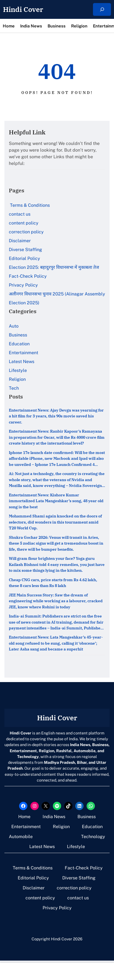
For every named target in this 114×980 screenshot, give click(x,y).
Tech (14, 388)
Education (19, 344)
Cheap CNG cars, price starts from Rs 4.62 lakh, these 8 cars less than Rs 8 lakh (53, 583)
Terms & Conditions (29, 205)
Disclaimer (20, 241)
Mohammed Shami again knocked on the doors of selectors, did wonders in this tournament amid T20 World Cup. (55, 522)
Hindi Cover (23, 10)
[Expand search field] (102, 10)
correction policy (26, 232)
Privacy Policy (23, 285)
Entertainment (24, 353)
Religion (17, 379)
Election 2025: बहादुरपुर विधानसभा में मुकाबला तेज (54, 267)
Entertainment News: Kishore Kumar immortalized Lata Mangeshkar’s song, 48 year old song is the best (56, 501)
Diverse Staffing (26, 250)
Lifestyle (18, 370)
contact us (20, 214)
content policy (24, 223)
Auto (14, 326)
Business (18, 335)
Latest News (22, 362)
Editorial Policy (25, 258)
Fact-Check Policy (28, 276)
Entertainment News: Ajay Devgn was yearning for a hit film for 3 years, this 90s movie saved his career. (56, 416)
